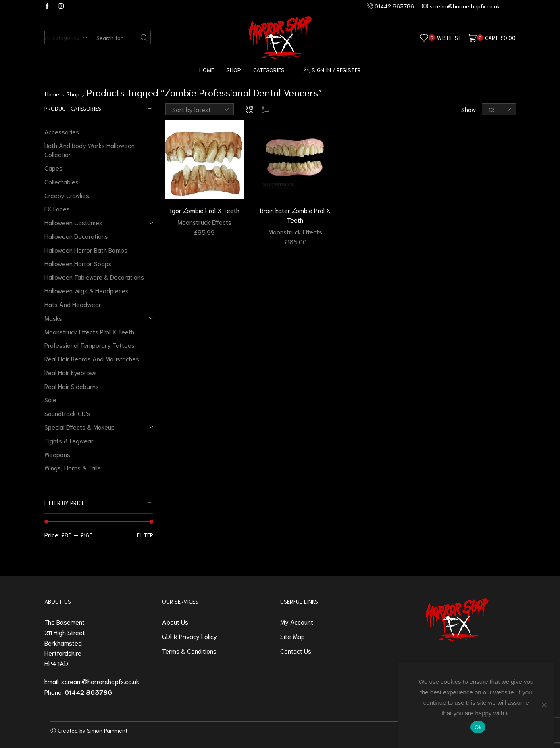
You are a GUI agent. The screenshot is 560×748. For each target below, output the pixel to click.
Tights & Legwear (69, 440)
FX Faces (57, 208)
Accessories (62, 131)
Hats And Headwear (73, 304)
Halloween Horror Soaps (78, 263)
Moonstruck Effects (204, 222)
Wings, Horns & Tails (73, 467)
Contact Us (296, 651)
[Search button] (144, 38)
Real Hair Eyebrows (71, 372)
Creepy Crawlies (67, 195)
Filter (145, 535)
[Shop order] (200, 109)
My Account (297, 622)
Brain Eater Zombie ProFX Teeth (295, 215)
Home (207, 70)
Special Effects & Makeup (80, 427)
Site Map (292, 636)
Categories (269, 70)
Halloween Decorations (76, 236)
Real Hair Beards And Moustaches (92, 358)
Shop (234, 70)
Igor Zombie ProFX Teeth (205, 210)
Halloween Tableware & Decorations (94, 277)
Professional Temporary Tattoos (90, 345)
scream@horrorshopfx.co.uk (100, 681)
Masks (53, 318)
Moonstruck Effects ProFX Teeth (89, 331)
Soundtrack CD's (67, 413)
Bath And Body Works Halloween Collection (90, 150)
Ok (478, 727)
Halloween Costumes (73, 222)
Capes (53, 168)
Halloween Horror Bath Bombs (86, 250)
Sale (50, 399)
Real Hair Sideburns (72, 386)
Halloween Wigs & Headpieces (86, 290)
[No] (544, 705)
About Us (175, 622)
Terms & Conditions (189, 651)
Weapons (57, 454)
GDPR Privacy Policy (189, 636)
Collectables (61, 181)
